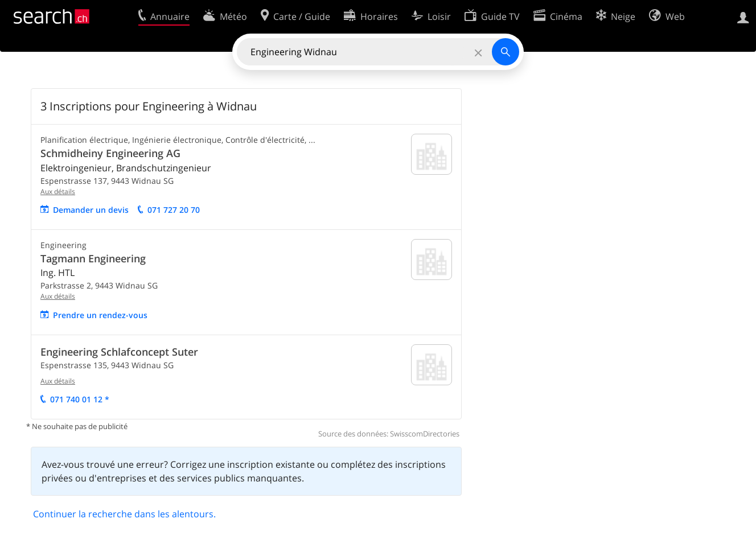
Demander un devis (91, 210)
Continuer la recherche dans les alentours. (124, 514)
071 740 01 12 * (80, 399)
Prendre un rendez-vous (100, 315)
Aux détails (58, 191)
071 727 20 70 (174, 210)
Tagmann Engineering (93, 258)
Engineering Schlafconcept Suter (119, 352)
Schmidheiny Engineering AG (110, 153)
